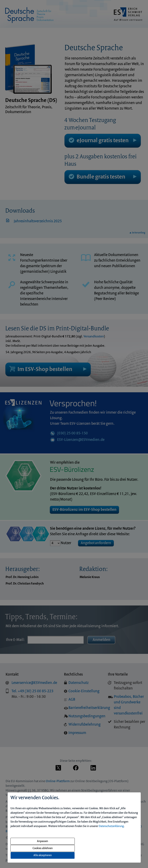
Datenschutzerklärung (111, 826)
